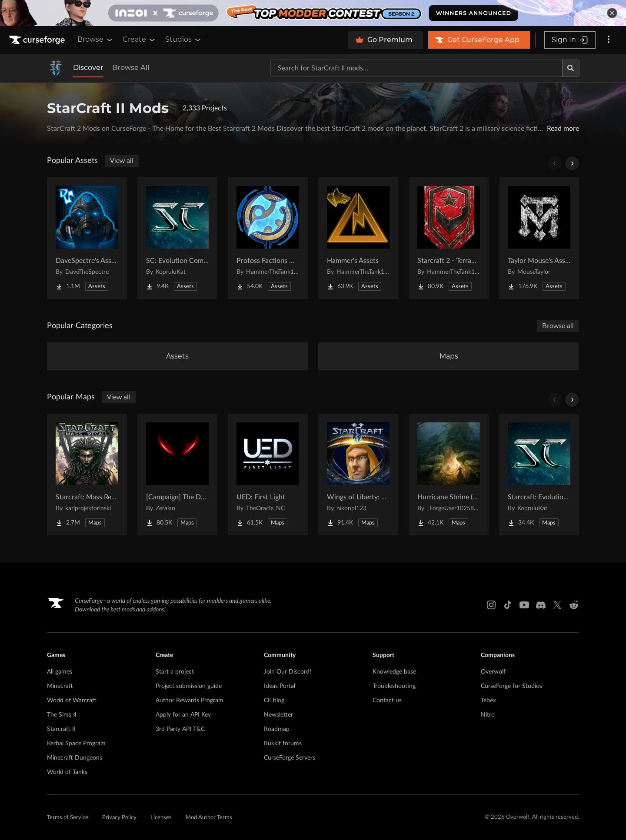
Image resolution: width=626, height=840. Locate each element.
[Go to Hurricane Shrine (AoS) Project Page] (449, 475)
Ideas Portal (280, 686)
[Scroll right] (572, 163)
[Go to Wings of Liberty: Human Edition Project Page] (358, 475)
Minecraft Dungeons (75, 758)
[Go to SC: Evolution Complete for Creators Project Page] (177, 238)
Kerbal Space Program (76, 744)
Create (140, 40)
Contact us (387, 701)
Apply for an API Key (183, 715)
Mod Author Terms (209, 818)
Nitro (488, 715)
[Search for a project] (416, 68)
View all (122, 161)
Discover (88, 68)
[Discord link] (541, 605)
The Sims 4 (62, 715)
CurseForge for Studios (511, 686)
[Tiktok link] (508, 605)
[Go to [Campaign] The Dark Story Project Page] (177, 475)
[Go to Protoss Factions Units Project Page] (268, 238)
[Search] (571, 68)
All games (60, 672)
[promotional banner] (313, 13)
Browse (96, 40)
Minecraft (60, 686)
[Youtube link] (524, 605)
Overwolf (493, 672)
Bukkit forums (283, 744)
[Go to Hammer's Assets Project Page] (358, 238)
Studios (184, 40)
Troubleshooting (394, 686)
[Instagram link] (491, 605)
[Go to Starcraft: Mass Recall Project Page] (87, 475)
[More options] (609, 40)
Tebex (488, 701)
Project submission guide (189, 686)
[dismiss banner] (612, 13)
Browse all (558, 326)
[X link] (557, 605)
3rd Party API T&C (180, 729)
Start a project (175, 672)
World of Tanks (67, 772)
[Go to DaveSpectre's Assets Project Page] (87, 238)
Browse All (131, 68)
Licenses (161, 818)
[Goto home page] (38, 40)
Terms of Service (68, 818)
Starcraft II (61, 729)
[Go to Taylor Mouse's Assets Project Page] (539, 238)
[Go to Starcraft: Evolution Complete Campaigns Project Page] (539, 475)
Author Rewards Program (190, 701)
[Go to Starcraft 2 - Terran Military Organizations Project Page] (449, 238)
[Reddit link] (574, 605)
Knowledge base (394, 672)
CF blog (274, 701)
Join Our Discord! (288, 672)
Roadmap (277, 729)
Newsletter (278, 715)
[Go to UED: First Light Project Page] (268, 475)
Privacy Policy (119, 818)
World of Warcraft (72, 701)
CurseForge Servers (290, 758)
